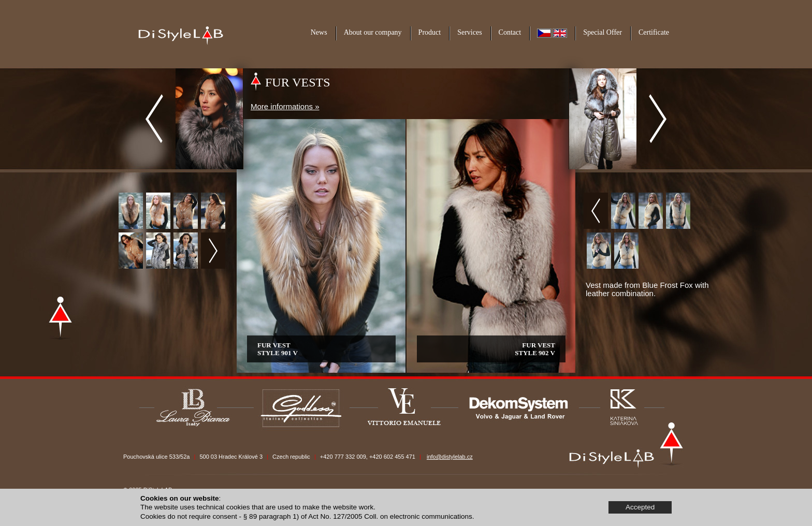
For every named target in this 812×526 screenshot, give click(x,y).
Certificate (654, 32)
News (319, 32)
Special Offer (603, 32)
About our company (373, 32)
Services (469, 32)
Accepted (640, 507)
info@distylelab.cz (450, 457)
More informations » (285, 106)
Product (430, 32)
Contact (510, 32)
